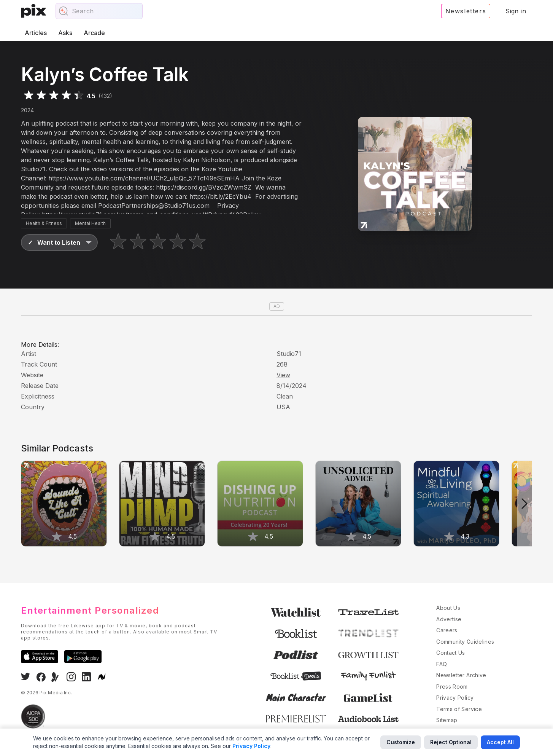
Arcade (94, 33)
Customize (401, 742)
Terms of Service (459, 709)
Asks (65, 33)
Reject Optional (451, 742)
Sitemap (447, 720)
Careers (447, 630)
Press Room (452, 687)
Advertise (449, 619)
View (283, 375)
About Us (448, 608)
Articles (36, 33)
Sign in (516, 11)
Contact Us (451, 653)
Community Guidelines (465, 642)
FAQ (442, 664)
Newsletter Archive (461, 675)
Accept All (500, 742)
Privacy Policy (455, 698)
